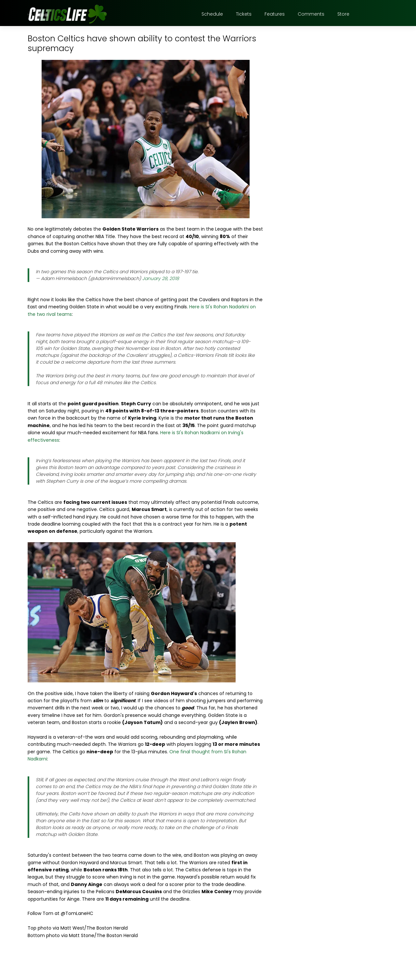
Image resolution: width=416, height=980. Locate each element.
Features (275, 14)
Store (343, 14)
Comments (311, 14)
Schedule (212, 14)
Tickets (244, 14)
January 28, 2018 (161, 278)
